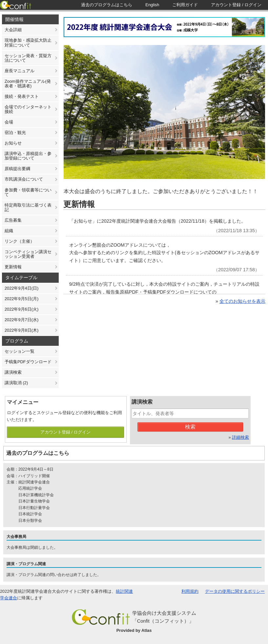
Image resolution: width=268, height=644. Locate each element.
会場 (9, 122)
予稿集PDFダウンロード (28, 362)
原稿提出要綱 (17, 169)
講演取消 (16, 383)
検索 (190, 427)
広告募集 (13, 220)
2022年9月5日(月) (21, 299)
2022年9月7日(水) (21, 320)
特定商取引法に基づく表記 (28, 207)
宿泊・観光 (15, 133)
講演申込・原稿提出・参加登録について (28, 156)
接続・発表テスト (22, 96)
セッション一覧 (20, 351)
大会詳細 (13, 30)
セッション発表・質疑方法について (28, 58)
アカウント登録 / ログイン (66, 432)
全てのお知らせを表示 (242, 301)
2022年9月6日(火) (21, 309)
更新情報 (13, 267)
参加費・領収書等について (28, 192)
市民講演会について (24, 179)
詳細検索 (240, 437)
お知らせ (13, 143)
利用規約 (190, 591)
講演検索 (13, 372)
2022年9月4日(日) (21, 288)
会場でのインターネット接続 (28, 109)
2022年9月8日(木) (21, 330)
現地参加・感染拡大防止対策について (28, 43)
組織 (9, 231)
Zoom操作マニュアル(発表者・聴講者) (28, 84)
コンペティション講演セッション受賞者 (28, 254)
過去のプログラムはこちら (38, 453)
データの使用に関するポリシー (235, 591)
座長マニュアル (20, 71)
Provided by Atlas (134, 630)
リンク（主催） (20, 241)
